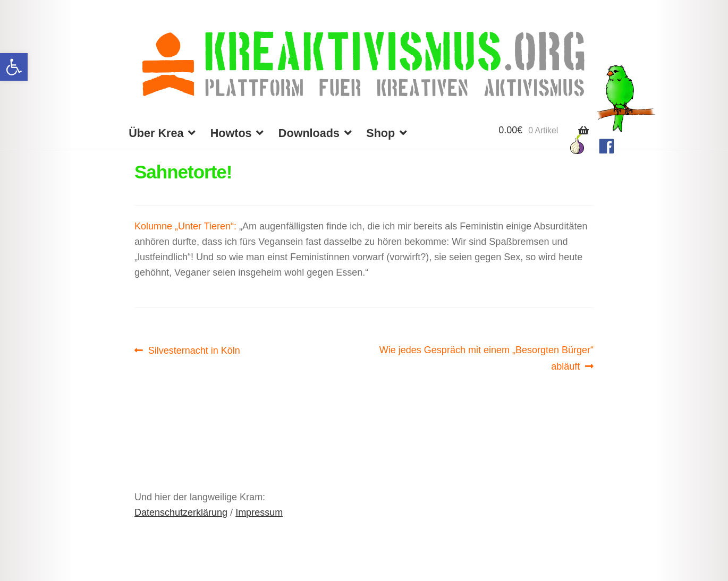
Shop (380, 133)
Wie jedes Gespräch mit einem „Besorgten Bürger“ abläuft (486, 357)
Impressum (259, 512)
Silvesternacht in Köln (194, 351)
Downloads (309, 133)
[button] (14, 67)
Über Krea (156, 133)
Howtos (231, 133)
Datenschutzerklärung (181, 512)
